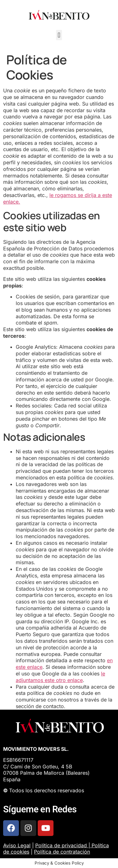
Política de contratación (62, 852)
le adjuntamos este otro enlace (60, 677)
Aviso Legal (17, 845)
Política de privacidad (61, 845)
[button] (59, 35)
